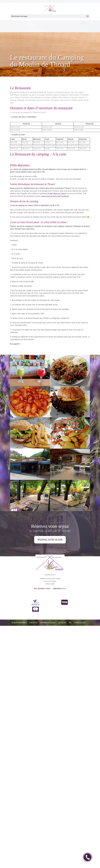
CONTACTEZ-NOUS (80, 623)
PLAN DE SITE (33, 623)
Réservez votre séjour (50, 540)
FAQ (70, 623)
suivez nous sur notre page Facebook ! (55, 196)
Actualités (62, 623)
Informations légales (48, 623)
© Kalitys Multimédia (19, 623)
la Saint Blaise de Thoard (56, 193)
